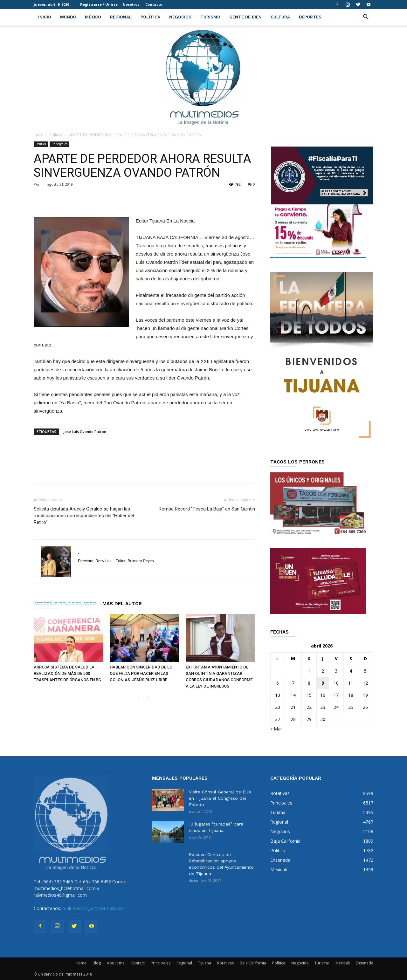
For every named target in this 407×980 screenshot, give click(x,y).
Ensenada (365, 963)
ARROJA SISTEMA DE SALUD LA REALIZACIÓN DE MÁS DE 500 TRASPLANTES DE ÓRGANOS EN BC (67, 673)
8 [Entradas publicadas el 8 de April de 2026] (309, 683)
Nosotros (131, 4)
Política (150, 17)
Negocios (180, 17)
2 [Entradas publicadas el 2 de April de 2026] (323, 671)
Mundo (68, 17)
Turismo (210, 17)
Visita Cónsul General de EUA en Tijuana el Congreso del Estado (220, 798)
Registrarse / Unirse (99, 4)
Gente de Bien (245, 17)
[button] (366, 18)
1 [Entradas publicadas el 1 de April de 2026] (309, 671)
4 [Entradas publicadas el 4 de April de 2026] (351, 671)
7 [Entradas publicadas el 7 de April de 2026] (293, 683)
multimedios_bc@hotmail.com (93, 908)
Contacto (154, 4)
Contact (138, 963)
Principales (59, 144)
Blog (97, 963)
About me (116, 963)
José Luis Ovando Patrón (85, 432)
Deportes (310, 17)
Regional (121, 17)
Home (81, 963)
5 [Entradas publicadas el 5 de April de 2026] (365, 671)
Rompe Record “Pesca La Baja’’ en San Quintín (207, 509)
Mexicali (343, 963)
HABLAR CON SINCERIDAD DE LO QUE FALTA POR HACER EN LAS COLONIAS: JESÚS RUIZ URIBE (141, 673)
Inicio (45, 17)
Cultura (280, 17)
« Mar (276, 729)
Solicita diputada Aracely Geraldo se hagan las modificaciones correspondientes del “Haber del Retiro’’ (84, 516)
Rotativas (225, 963)
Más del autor (122, 604)
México (93, 17)
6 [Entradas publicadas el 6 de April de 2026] (278, 683)
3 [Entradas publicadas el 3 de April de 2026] (336, 671)
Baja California (253, 963)
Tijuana (205, 963)
